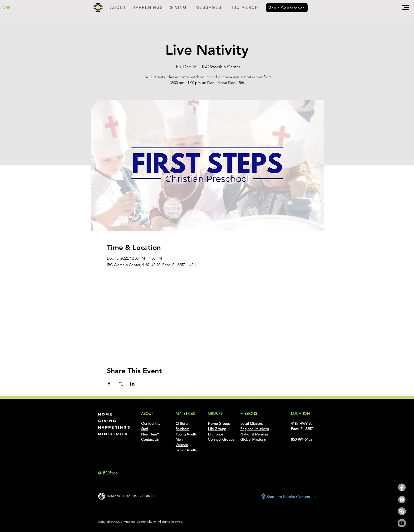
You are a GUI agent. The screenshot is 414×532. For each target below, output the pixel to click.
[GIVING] (178, 8)
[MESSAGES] (209, 8)
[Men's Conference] (287, 8)
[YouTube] (402, 523)
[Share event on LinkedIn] (132, 384)
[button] (406, 7)
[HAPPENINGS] (148, 8)
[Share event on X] (121, 384)
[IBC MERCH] (245, 8)
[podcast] (402, 511)
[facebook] (402, 487)
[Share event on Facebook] (109, 384)
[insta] (402, 499)
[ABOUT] (118, 8)
